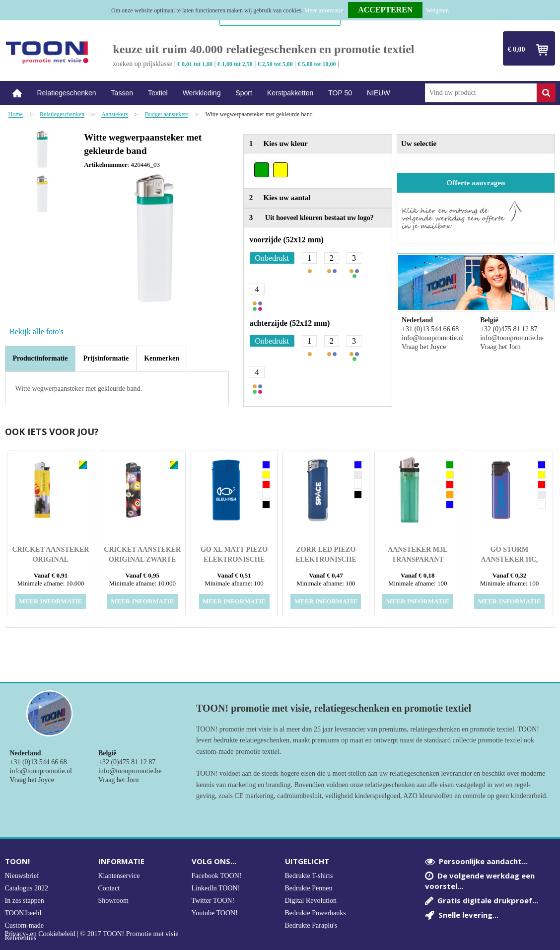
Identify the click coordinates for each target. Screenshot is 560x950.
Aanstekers (114, 114)
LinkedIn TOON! (216, 888)
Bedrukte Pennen (309, 888)
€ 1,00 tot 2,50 (235, 64)
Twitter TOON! (213, 901)
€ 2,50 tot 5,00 (275, 64)
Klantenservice (119, 876)
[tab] (40, 359)
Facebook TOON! (217, 876)
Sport (244, 93)
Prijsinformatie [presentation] (106, 358)
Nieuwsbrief (22, 876)
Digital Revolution (311, 901)
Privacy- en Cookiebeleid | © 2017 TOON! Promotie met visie (92, 934)
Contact (109, 888)
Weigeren (437, 10)
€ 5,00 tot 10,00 (317, 64)
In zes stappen (25, 901)
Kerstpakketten (290, 93)
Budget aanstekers (167, 114)
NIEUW (379, 93)
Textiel (158, 93)
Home (17, 93)
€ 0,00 (517, 49)
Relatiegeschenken (67, 93)
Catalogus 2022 (27, 888)
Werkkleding (202, 93)
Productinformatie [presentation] (40, 358)
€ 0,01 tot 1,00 (195, 64)
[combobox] (481, 93)
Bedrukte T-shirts (309, 876)
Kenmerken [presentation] (162, 358)
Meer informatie (324, 10)
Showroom (113, 901)
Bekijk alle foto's (36, 331)
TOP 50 (340, 93)
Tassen (122, 93)
